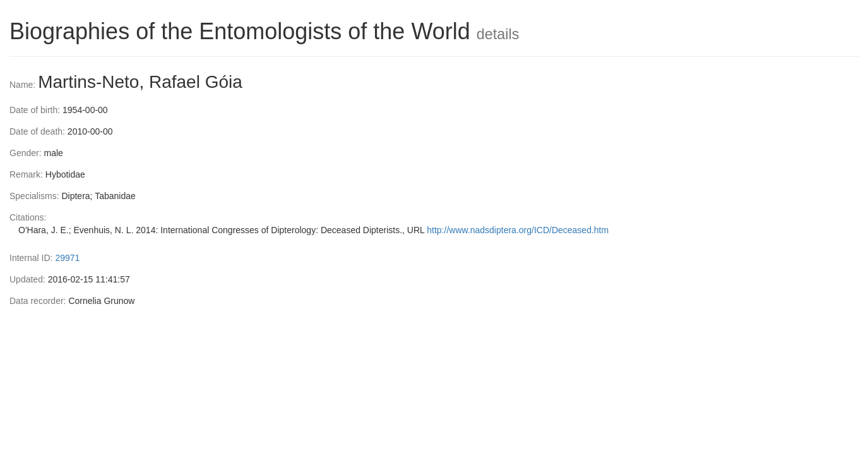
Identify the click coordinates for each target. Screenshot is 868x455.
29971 (67, 258)
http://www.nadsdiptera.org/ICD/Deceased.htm (518, 230)
